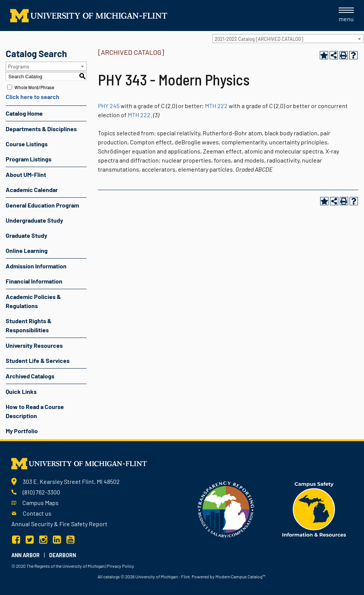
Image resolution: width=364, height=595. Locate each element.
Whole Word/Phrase (34, 87)
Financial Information (34, 281)
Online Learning (27, 250)
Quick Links (21, 391)
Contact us (37, 513)
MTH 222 (216, 106)
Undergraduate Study (34, 220)
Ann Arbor (26, 555)
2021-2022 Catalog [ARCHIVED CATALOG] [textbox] (259, 39)
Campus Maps (40, 503)
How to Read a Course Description (35, 411)
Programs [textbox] (19, 67)
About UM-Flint (26, 174)
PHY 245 (109, 106)
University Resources (34, 345)
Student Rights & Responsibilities (29, 325)
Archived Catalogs (30, 376)
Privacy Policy (121, 566)
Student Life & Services (38, 360)
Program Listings (29, 159)
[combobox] (288, 39)
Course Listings (27, 144)
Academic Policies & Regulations (33, 301)
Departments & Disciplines (41, 129)
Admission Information (36, 266)
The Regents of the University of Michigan (66, 566)
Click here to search (33, 97)
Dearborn (63, 555)
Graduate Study (26, 235)
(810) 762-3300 (41, 492)
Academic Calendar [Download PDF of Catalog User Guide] (32, 190)
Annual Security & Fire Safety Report (59, 524)
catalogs (112, 576)
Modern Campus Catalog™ (240, 576)
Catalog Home (24, 113)
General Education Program (42, 205)
